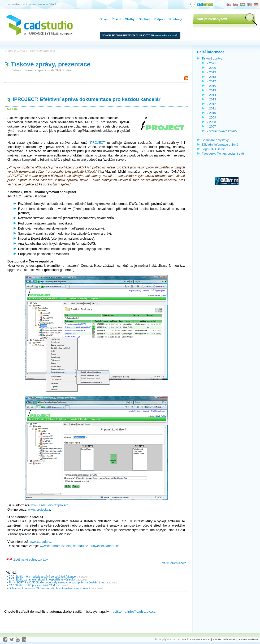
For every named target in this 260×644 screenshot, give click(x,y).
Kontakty (176, 19)
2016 (213, 86)
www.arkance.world (167, 35)
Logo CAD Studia (214, 149)
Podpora (160, 19)
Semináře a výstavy (215, 140)
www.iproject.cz (39, 510)
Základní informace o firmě (220, 144)
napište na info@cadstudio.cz (133, 611)
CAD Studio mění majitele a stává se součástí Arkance (42, 577)
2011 (213, 108)
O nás (104, 19)
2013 (213, 99)
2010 (213, 113)
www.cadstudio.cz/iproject (49, 505)
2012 (213, 104)
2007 (213, 126)
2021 (213, 63)
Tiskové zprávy (212, 58)
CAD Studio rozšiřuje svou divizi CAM (32, 585)
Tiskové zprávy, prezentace (51, 64)
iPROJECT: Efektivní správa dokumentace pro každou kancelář (87, 99)
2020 (213, 68)
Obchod (144, 19)
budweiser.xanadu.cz (105, 546)
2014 (213, 95)
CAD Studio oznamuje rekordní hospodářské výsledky (42, 580)
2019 (213, 72)
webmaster (229, 639)
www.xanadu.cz (40, 542)
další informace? (174, 563)
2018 (213, 77)
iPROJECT (97, 143)
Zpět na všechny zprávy (27, 560)
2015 (213, 90)
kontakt (217, 639)
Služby (130, 19)
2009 (213, 117)
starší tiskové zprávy (223, 131)
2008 (213, 122)
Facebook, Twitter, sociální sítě (223, 153)
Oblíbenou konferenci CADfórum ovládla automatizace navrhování (49, 588)
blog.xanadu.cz (77, 546)
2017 (213, 81)
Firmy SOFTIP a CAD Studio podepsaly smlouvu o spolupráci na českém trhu (56, 582)
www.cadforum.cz (52, 546)
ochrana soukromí (248, 639)
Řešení (116, 19)
